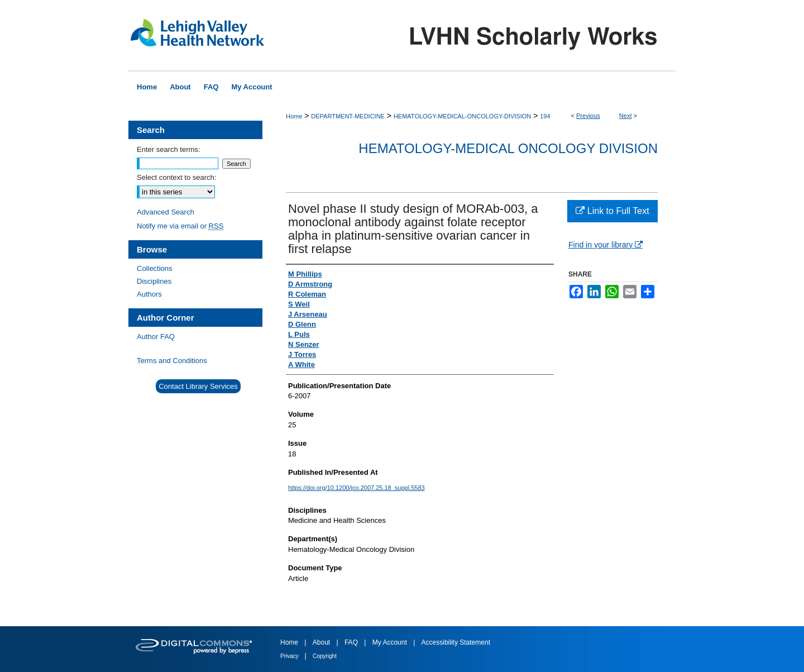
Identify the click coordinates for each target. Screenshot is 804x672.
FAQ (352, 642)
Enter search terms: (168, 149)
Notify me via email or (180, 226)
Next (626, 116)
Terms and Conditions (172, 361)
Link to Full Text (612, 211)
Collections (155, 268)
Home (294, 116)
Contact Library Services (198, 386)
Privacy (290, 656)
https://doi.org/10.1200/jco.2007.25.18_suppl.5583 (356, 488)
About (322, 642)
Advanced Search (166, 212)
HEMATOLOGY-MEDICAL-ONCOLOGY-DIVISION (462, 116)
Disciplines (154, 281)
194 (545, 116)
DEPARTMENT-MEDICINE (348, 116)
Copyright (325, 656)
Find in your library (606, 245)
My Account (391, 642)
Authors (149, 294)
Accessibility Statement (456, 642)
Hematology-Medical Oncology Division (508, 148)
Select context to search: (176, 177)
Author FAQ (156, 337)
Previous (588, 116)
